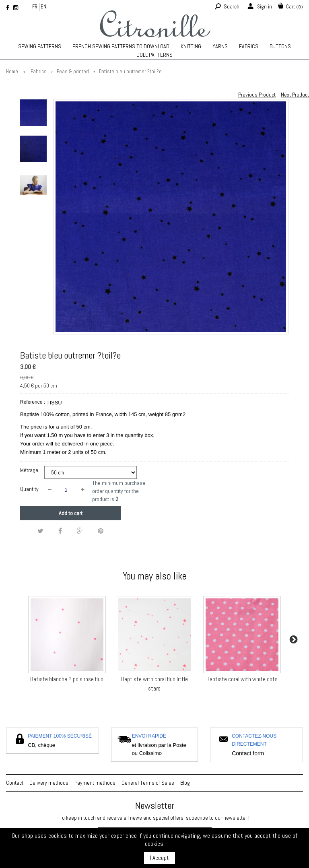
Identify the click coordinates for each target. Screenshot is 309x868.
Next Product (295, 95)
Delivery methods (49, 783)
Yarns (220, 46)
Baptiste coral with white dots (242, 679)
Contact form (248, 753)
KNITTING (191, 46)
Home (12, 71)
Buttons (280, 46)
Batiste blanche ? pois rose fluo (67, 679)
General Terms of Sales (148, 783)
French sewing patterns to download (121, 46)
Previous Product (257, 95)
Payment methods (95, 783)
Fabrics (249, 46)
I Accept (160, 858)
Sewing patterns (40, 46)
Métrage (30, 470)
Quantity (29, 489)
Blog (185, 783)
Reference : (33, 402)
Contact (15, 783)
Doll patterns (154, 55)
